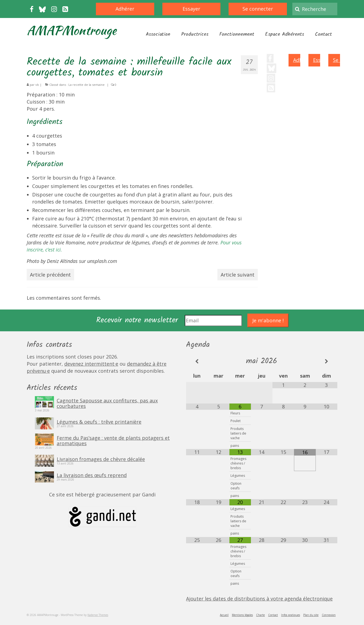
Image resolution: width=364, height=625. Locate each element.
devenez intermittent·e (91, 364)
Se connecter (258, 9)
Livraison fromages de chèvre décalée (101, 459)
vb (37, 85)
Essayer (191, 9)
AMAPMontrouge (72, 30)
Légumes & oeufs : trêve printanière (99, 421)
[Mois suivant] (327, 361)
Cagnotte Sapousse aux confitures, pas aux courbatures (107, 403)
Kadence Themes (98, 615)
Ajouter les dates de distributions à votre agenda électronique (259, 599)
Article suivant (238, 275)
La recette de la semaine (87, 85)
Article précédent (50, 275)
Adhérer (125, 9)
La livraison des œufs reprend (92, 475)
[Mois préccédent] (197, 361)
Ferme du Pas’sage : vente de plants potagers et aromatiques (113, 440)
